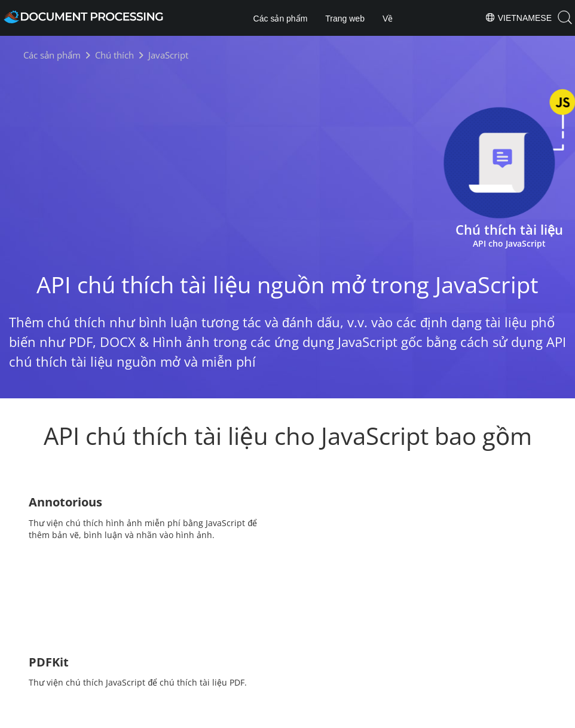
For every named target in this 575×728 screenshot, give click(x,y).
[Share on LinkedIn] (309, 652)
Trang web (345, 19)
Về (388, 19)
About (334, 683)
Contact (414, 717)
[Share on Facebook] (267, 652)
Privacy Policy (303, 717)
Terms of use (363, 717)
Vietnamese (518, 17)
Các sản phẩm (281, 19)
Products (288, 683)
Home (241, 683)
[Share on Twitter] (288, 652)
